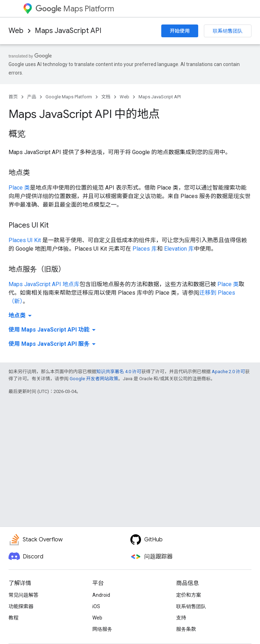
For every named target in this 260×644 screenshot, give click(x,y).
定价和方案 (189, 595)
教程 (13, 618)
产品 (32, 97)
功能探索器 (21, 606)
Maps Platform (75, 9)
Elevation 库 (179, 249)
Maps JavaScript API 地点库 (44, 284)
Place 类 (19, 188)
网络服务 (102, 629)
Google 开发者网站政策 (94, 379)
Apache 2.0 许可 (228, 372)
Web (16, 31)
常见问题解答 (23, 595)
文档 (106, 97)
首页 (13, 97)
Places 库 (145, 249)
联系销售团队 (228, 31)
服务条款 (186, 629)
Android (101, 595)
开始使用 (180, 31)
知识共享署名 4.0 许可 (119, 372)
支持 (181, 618)
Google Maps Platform (69, 97)
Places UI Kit (25, 240)
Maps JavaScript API (68, 31)
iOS (96, 606)
